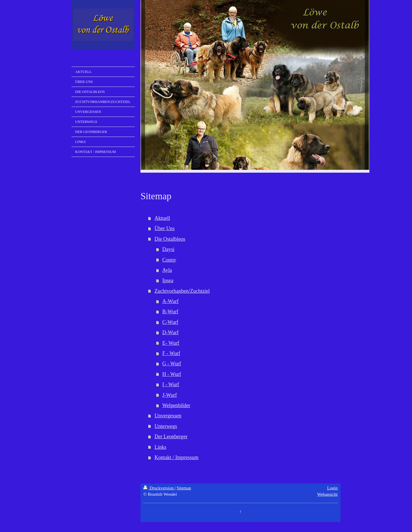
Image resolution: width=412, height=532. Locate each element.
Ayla (167, 270)
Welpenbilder (176, 405)
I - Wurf (171, 384)
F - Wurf (171, 353)
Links (160, 447)
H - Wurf (172, 374)
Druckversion (159, 488)
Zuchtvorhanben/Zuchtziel (182, 291)
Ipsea (168, 280)
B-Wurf (170, 312)
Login (332, 488)
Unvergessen (168, 416)
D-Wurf (170, 332)
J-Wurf (170, 395)
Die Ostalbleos (170, 239)
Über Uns (165, 228)
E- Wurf (171, 343)
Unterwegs (166, 426)
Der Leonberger (171, 437)
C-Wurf (170, 322)
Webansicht (327, 494)
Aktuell (162, 218)
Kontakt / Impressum (177, 457)
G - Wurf (172, 364)
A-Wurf (170, 301)
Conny (169, 260)
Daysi (168, 249)
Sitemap (184, 488)
